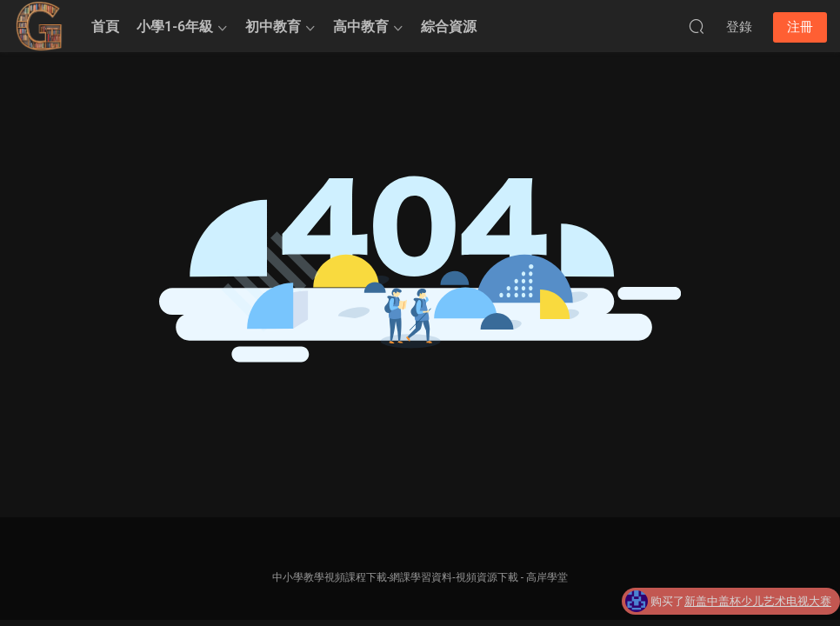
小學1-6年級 (175, 27)
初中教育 (273, 27)
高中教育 (361, 27)
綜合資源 (449, 27)
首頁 (105, 27)
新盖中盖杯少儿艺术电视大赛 (758, 603)
